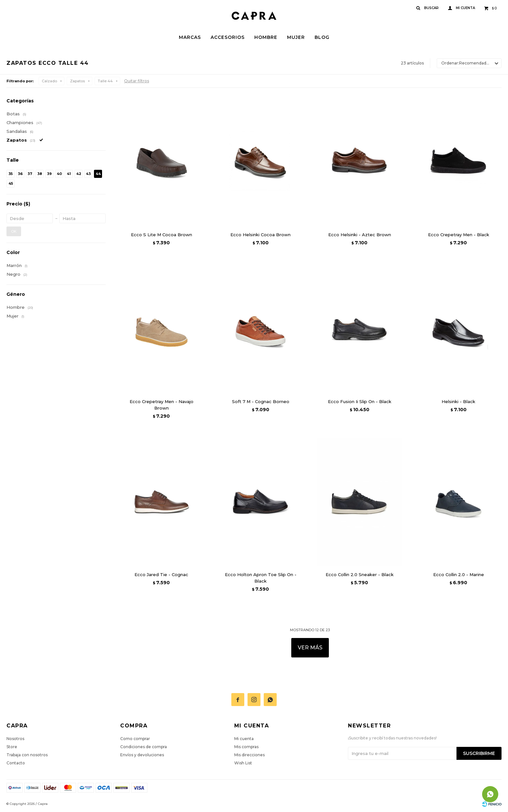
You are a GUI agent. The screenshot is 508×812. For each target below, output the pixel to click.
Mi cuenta (244, 739)
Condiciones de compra (144, 747)
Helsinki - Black (458, 401)
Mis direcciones (249, 755)
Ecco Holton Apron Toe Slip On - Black (261, 578)
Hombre (266, 37)
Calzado (49, 81)
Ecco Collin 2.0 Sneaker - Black (360, 574)
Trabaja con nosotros (27, 755)
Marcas (190, 37)
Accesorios (228, 37)
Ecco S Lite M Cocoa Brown (162, 235)
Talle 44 (105, 81)
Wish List (243, 763)
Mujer (296, 37)
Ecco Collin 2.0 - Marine (459, 574)
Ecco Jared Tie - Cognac (161, 574)
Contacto (16, 763)
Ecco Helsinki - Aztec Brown (360, 235)
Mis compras (246, 747)
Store (12, 747)
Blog (322, 37)
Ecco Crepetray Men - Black (459, 235)
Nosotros (15, 739)
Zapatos (77, 81)
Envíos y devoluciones (142, 755)
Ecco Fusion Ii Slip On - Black (360, 401)
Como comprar (135, 739)
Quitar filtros (137, 81)
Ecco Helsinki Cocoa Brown (260, 235)
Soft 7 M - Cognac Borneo (261, 401)
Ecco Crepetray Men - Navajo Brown (162, 405)
